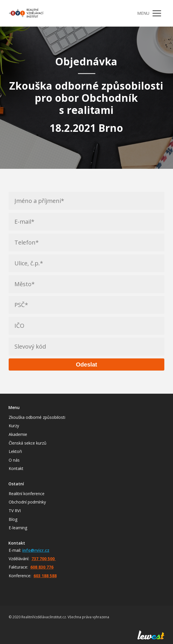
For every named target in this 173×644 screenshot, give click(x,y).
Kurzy (14, 426)
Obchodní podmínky (27, 502)
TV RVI (15, 511)
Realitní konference (27, 494)
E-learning (18, 528)
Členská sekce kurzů (28, 443)
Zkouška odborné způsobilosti (37, 417)
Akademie (18, 434)
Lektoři (15, 451)
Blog (13, 519)
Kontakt (16, 468)
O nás (14, 460)
